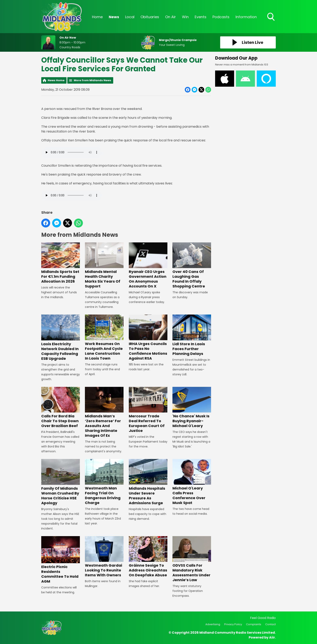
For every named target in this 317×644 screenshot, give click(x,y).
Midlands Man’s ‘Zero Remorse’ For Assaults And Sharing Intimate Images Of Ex (104, 412)
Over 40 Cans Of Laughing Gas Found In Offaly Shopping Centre (192, 266)
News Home (56, 80)
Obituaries (150, 17)
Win (185, 17)
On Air (171, 17)
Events (201, 17)
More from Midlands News (92, 80)
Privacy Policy (233, 624)
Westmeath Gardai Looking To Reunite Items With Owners (104, 557)
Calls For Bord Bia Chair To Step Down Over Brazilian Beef (61, 408)
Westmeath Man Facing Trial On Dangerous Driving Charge (104, 482)
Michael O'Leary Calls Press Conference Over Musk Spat (192, 482)
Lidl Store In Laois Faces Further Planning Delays (192, 335)
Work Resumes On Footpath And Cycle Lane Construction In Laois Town (104, 338)
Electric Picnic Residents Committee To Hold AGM (61, 560)
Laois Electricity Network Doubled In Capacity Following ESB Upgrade (61, 338)
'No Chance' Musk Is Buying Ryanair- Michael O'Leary (192, 408)
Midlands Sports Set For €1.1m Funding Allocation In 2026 (61, 263)
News (114, 17)
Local (130, 17)
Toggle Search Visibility (271, 17)
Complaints (254, 624)
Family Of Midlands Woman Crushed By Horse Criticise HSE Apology (61, 482)
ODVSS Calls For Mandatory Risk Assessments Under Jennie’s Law (192, 559)
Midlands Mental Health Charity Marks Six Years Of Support (104, 266)
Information (246, 17)
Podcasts (221, 17)
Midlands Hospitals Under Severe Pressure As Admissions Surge (148, 482)
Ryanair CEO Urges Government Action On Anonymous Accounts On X (148, 266)
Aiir (272, 637)
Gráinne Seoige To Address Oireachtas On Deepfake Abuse (148, 557)
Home (97, 17)
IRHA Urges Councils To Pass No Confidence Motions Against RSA (148, 338)
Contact (271, 624)
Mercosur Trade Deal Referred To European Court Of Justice (148, 410)
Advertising (213, 624)
